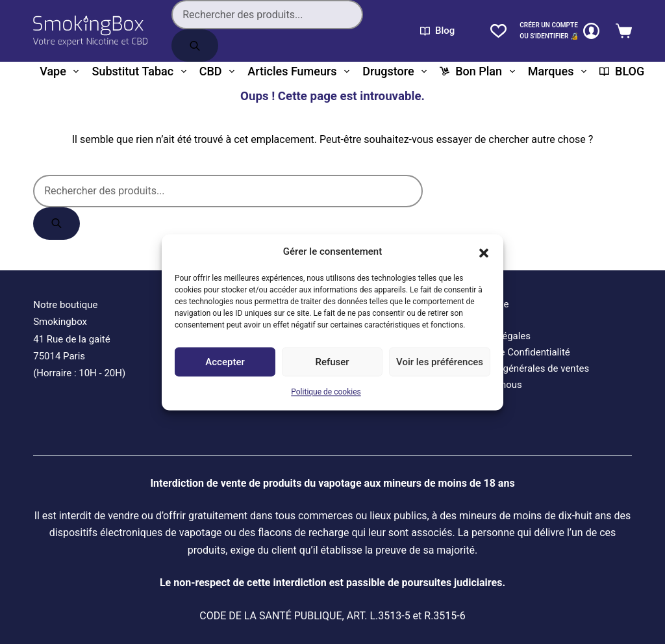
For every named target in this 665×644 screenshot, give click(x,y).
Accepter (225, 362)
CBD (220, 71)
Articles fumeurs (301, 71)
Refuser (332, 362)
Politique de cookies (326, 393)
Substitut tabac (141, 71)
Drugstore (397, 71)
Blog (437, 31)
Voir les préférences (440, 362)
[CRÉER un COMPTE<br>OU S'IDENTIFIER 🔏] (559, 31)
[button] (484, 251)
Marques (560, 71)
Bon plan (480, 71)
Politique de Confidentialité (512, 352)
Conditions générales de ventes (521, 368)
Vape (62, 71)
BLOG (622, 71)
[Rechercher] (195, 45)
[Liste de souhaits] (498, 31)
